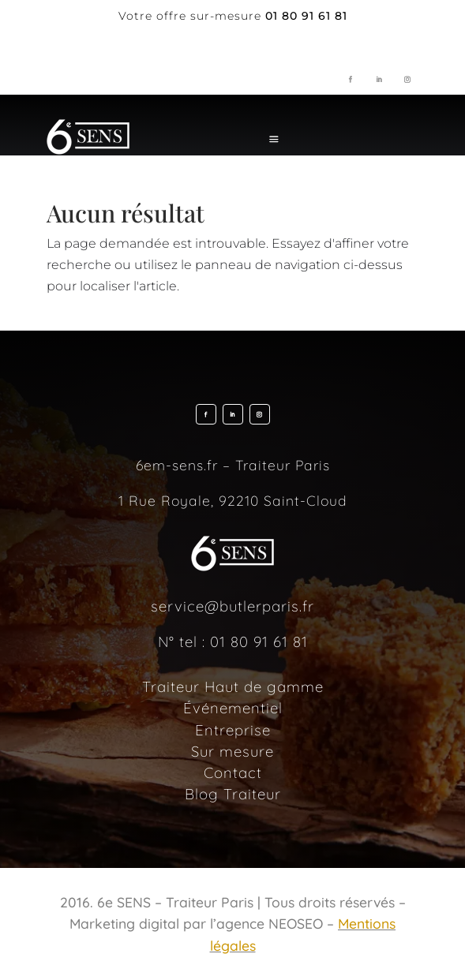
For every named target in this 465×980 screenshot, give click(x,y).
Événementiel (233, 708)
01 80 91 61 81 (259, 641)
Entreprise (233, 730)
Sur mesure (232, 751)
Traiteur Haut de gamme (233, 686)
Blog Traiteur (233, 794)
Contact (233, 772)
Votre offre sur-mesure (190, 16)
